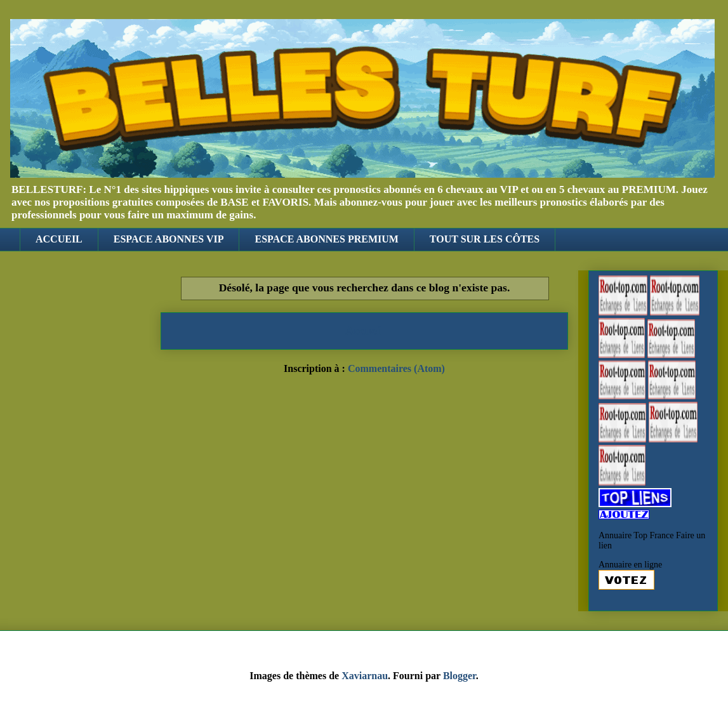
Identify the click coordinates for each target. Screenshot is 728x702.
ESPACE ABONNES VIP (169, 239)
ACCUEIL (59, 239)
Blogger (460, 676)
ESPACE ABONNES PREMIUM (326, 239)
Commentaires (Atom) (396, 368)
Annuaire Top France (636, 535)
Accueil (365, 330)
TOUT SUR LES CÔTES (485, 239)
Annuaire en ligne (630, 565)
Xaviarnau (365, 676)
